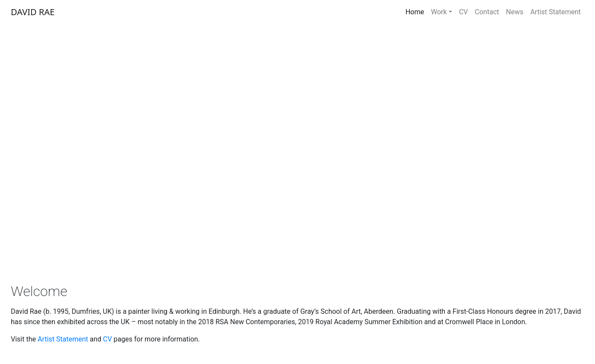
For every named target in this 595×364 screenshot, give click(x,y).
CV (464, 12)
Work (439, 12)
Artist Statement (555, 12)
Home (415, 12)
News (515, 12)
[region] (297, 148)
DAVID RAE (33, 12)
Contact (487, 12)
